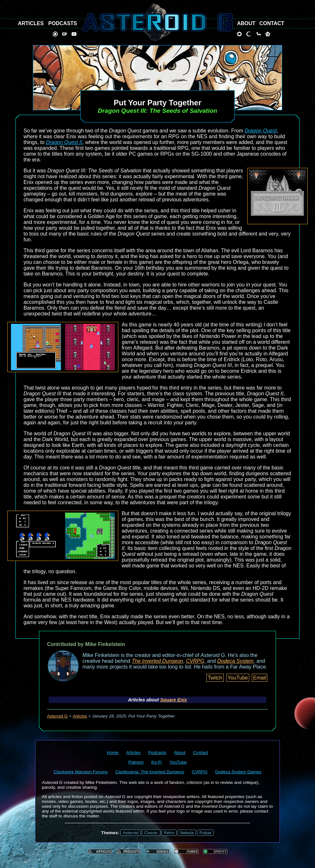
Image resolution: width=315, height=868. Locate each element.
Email (260, 678)
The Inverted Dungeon (157, 661)
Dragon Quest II (64, 142)
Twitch (215, 678)
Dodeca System (236, 661)
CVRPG (195, 661)
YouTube (238, 678)
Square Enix (174, 700)
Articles (80, 716)
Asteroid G (57, 716)
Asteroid (131, 833)
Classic (151, 833)
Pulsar (205, 833)
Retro (169, 833)
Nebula (187, 833)
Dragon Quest (261, 131)
